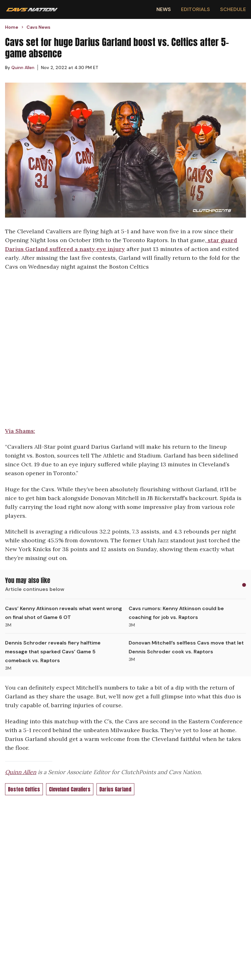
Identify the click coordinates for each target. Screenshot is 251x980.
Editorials (196, 9)
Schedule (233, 9)
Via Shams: (20, 431)
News (164, 9)
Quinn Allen (21, 772)
